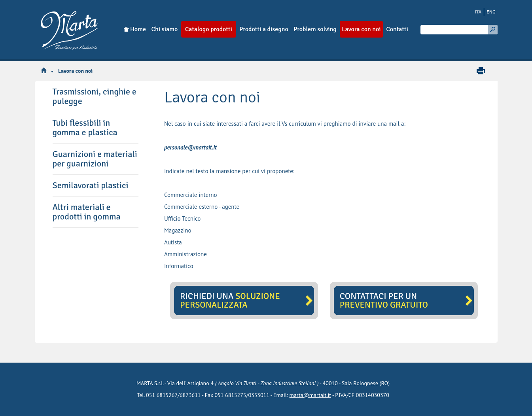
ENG (491, 12)
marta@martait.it (310, 395)
